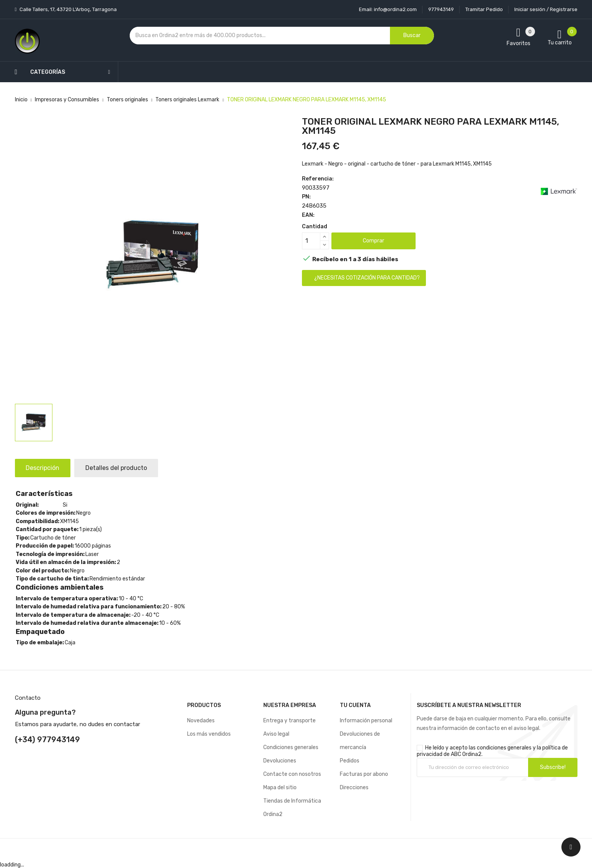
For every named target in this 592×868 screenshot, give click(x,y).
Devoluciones (280, 761)
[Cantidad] (311, 241)
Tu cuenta (355, 705)
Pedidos (350, 761)
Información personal (366, 721)
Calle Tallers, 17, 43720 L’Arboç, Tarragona (68, 9)
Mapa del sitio (280, 788)
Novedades (201, 721)
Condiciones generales (291, 747)
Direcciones (354, 788)
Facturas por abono (364, 774)
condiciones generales (504, 748)
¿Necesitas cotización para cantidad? (367, 278)
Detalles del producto (118, 468)
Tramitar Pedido (484, 9)
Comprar (373, 241)
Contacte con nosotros (292, 774)
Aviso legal (276, 734)
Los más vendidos (209, 734)
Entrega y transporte (289, 721)
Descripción (43, 468)
